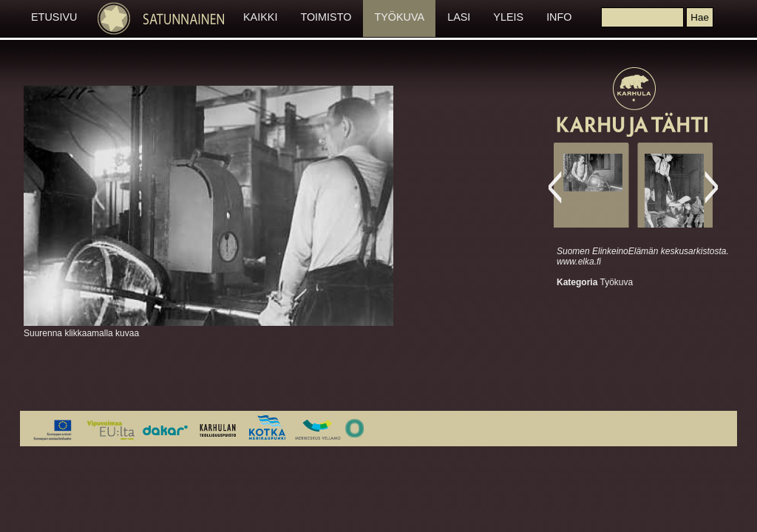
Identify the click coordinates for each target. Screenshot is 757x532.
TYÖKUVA (399, 17)
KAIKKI (260, 17)
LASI (459, 17)
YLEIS (508, 17)
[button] (699, 17)
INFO (559, 17)
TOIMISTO (326, 17)
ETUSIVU (54, 17)
